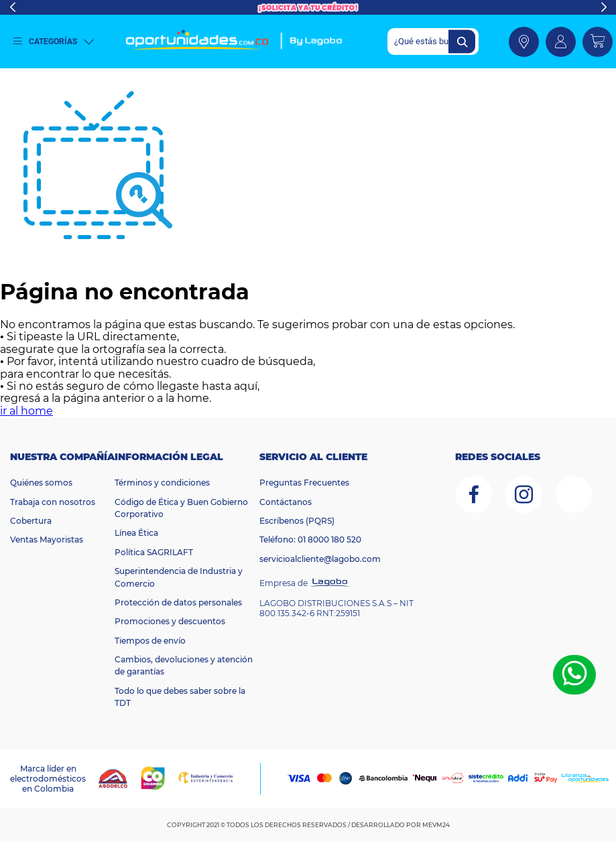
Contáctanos (286, 502)
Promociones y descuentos (170, 621)
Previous (12, 7)
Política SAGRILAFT (154, 552)
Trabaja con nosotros (53, 502)
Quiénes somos (41, 483)
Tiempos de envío (150, 641)
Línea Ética (136, 533)
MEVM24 (436, 825)
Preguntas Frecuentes (304, 483)
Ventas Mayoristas (47, 539)
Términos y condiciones (162, 483)
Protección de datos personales (178, 602)
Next (604, 7)
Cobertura (31, 521)
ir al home (26, 411)
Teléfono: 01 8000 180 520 (310, 539)
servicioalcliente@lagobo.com (320, 559)
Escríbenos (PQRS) (297, 521)
